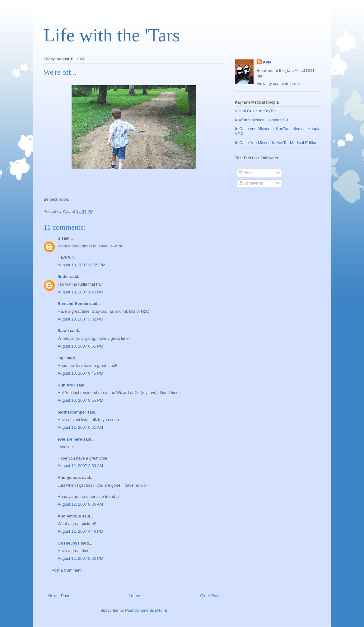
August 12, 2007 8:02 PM (80, 558)
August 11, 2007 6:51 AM (80, 427)
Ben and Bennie (73, 304)
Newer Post (59, 596)
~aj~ (62, 358)
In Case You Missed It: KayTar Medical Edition (276, 143)
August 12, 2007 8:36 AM (80, 504)
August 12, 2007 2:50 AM (80, 466)
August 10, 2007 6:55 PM (80, 346)
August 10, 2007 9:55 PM (80, 400)
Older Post (210, 596)
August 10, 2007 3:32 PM (80, 319)
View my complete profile (279, 84)
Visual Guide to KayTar (255, 111)
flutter (63, 276)
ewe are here (70, 439)
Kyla (267, 62)
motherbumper (72, 412)
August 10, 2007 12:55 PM (82, 265)
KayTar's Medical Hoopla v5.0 (261, 120)
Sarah (63, 331)
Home (135, 596)
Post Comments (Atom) (146, 610)
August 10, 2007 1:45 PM (80, 292)
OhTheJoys (69, 543)
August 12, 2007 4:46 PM (80, 531)
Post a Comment (66, 570)
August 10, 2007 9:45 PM (80, 373)
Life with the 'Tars (112, 35)
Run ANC (66, 385)
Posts (246, 173)
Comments (251, 183)
